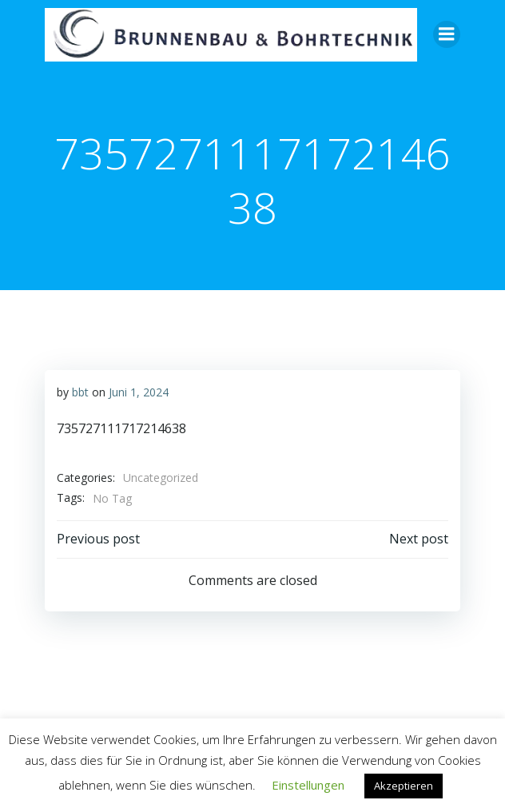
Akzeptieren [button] (404, 786)
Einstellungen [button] (308, 785)
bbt (80, 392)
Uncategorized (161, 478)
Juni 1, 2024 (139, 392)
